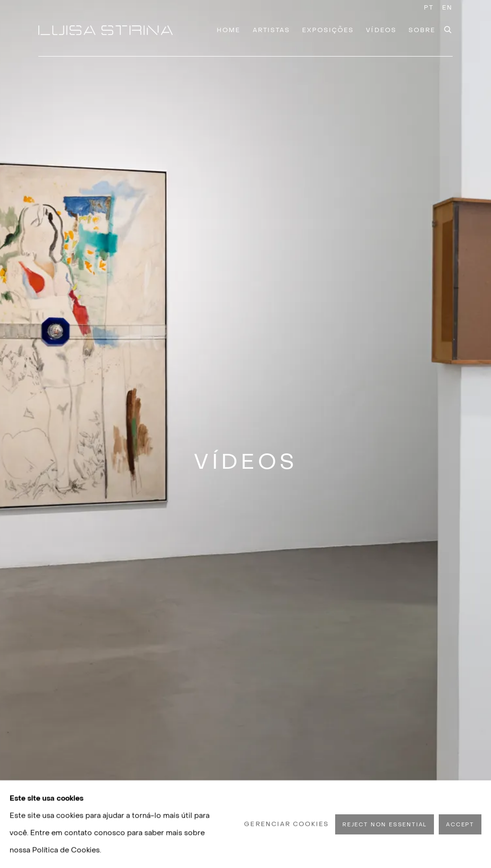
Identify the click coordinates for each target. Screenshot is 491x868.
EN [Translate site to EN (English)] (447, 8)
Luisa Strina (105, 30)
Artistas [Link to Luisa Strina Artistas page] (271, 30)
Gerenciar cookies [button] (286, 823)
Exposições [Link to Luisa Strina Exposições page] (328, 30)
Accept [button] (460, 824)
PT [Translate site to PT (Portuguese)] (429, 8)
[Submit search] (448, 29)
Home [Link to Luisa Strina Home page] (228, 30)
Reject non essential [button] (385, 824)
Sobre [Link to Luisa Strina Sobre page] (422, 30)
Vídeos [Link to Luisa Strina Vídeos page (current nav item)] (381, 30)
